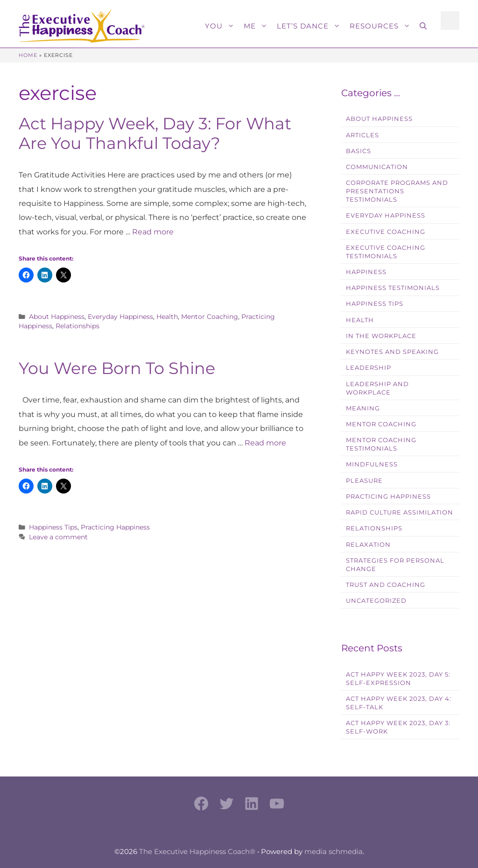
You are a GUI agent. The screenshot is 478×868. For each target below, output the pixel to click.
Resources (382, 26)
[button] (423, 26)
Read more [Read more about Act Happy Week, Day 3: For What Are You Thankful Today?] (153, 232)
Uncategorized (376, 601)
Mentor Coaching (210, 317)
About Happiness (57, 317)
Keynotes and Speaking (392, 352)
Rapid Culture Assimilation (400, 512)
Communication (377, 167)
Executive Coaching (386, 232)
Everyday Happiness (120, 317)
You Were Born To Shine (117, 368)
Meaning (363, 408)
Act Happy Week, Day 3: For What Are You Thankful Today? (155, 133)
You (222, 26)
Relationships (77, 326)
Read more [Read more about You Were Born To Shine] (265, 443)
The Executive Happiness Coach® (197, 851)
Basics (358, 151)
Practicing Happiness (115, 527)
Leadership (369, 368)
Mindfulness (372, 464)
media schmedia (334, 851)
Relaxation (368, 545)
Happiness (366, 272)
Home (28, 55)
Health (167, 317)
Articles (362, 135)
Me (258, 26)
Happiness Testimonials (393, 288)
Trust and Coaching (386, 585)
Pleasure (364, 481)
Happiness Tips (53, 527)
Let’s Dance (311, 26)
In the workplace (381, 336)
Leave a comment (58, 537)
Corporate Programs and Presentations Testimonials (397, 191)
